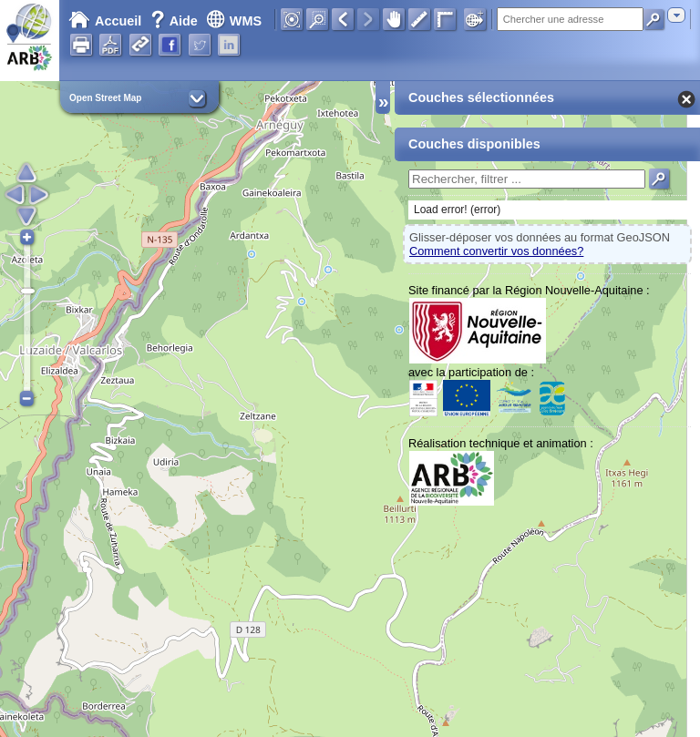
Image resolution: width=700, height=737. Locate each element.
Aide (176, 21)
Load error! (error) (457, 210)
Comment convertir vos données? (496, 251)
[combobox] (676, 15)
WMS (234, 21)
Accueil (105, 21)
